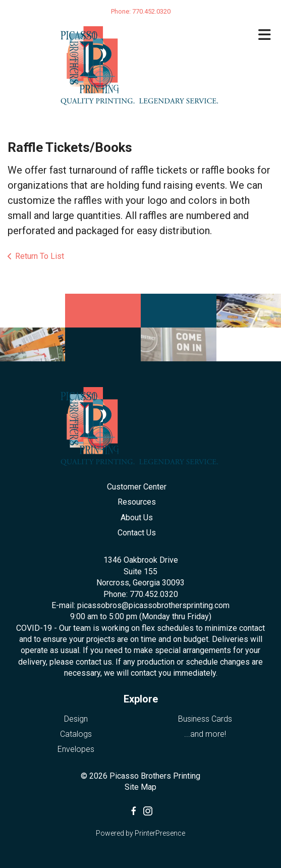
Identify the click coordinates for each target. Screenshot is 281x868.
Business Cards (205, 719)
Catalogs (76, 734)
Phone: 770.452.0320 (141, 594)
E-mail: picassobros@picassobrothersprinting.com (140, 605)
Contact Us (137, 533)
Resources (137, 502)
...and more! (205, 734)
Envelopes (76, 749)
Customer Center (137, 487)
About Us (137, 518)
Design (76, 719)
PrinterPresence (160, 833)
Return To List (40, 256)
